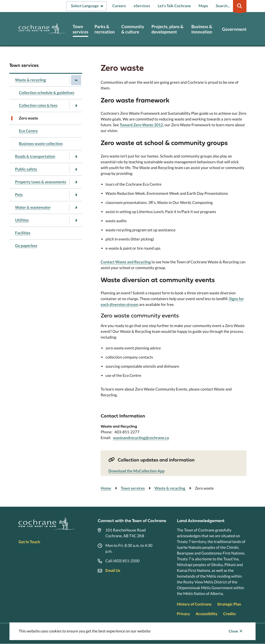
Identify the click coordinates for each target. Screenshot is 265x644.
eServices (142, 6)
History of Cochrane (194, 604)
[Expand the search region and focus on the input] (230, 6)
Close (233, 631)
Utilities (22, 220)
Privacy (183, 614)
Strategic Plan (229, 604)
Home (106, 488)
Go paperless (26, 246)
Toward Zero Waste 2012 (141, 125)
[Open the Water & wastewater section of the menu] (76, 208)
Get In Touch (29, 542)
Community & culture (133, 29)
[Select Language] (86, 6)
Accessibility (207, 614)
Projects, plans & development (167, 29)
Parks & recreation (104, 29)
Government (234, 29)
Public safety (26, 169)
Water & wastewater (33, 207)
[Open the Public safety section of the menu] (76, 169)
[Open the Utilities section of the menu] (76, 220)
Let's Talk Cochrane (174, 6)
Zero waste (29, 118)
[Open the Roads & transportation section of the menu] (76, 157)
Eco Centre (29, 131)
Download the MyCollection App (136, 471)
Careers (119, 6)
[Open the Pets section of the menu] (76, 195)
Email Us (113, 571)
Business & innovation (202, 29)
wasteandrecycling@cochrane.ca (141, 438)
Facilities (23, 233)
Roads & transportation (35, 156)
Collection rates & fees (38, 105)
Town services (81, 29)
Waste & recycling (31, 80)
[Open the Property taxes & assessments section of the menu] (76, 182)
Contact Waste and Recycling (126, 262)
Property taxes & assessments (41, 182)
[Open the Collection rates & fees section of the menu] (76, 106)
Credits (229, 614)
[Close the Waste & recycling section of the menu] (76, 80)
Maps (203, 6)
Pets (19, 195)
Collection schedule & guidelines (47, 93)
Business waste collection (41, 144)
